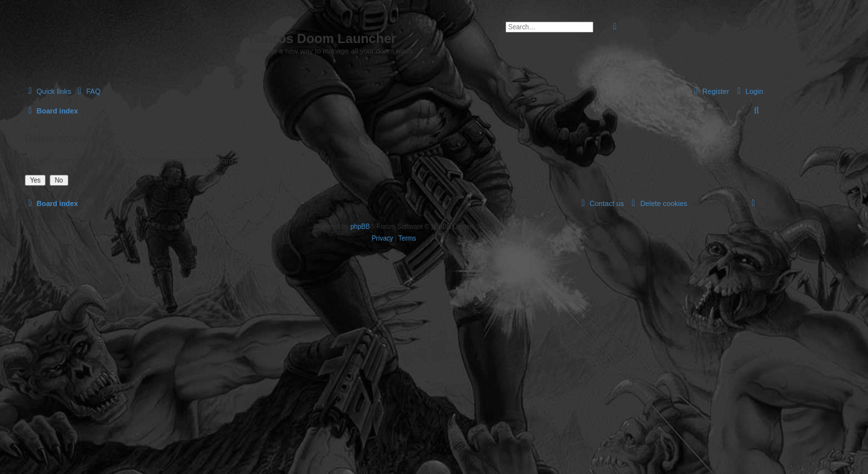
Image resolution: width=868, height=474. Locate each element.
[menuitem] (87, 91)
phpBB (360, 227)
